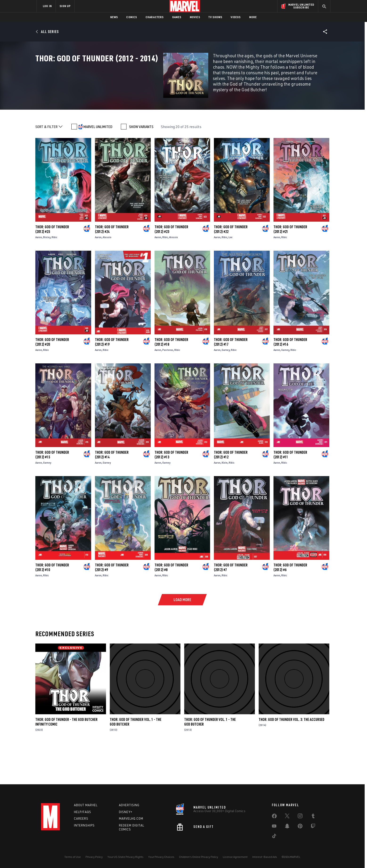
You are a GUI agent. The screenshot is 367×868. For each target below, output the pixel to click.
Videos (236, 17)
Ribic (54, 275)
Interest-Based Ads (265, 857)
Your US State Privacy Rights (125, 857)
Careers (81, 818)
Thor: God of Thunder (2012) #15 (52, 492)
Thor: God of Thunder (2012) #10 (52, 605)
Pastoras (168, 387)
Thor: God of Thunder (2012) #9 (112, 605)
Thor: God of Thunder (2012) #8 (171, 605)
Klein (225, 500)
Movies (195, 17)
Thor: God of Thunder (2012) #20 (52, 379)
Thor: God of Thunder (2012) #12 (231, 492)
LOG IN (47, 6)
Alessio (107, 275)
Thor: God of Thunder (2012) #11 (290, 492)
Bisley (47, 275)
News (114, 17)
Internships (84, 825)
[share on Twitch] (313, 827)
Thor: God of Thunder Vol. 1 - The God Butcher (210, 759)
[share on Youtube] (274, 827)
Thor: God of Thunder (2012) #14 (112, 492)
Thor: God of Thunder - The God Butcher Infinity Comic (66, 759)
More (253, 17)
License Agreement (235, 857)
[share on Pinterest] (300, 827)
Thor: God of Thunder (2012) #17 (231, 379)
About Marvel (86, 805)
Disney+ (126, 812)
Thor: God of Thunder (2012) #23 (171, 267)
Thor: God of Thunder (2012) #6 (290, 605)
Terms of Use (73, 857)
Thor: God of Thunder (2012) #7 (231, 605)
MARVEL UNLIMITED (98, 164)
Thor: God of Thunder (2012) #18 (171, 379)
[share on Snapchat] (287, 827)
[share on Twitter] (287, 817)
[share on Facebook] (274, 817)
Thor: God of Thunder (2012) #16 (290, 379)
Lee (230, 275)
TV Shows (215, 17)
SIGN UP (65, 6)
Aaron (39, 275)
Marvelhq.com (131, 818)
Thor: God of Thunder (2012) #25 (52, 267)
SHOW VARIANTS (141, 164)
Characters (155, 17)
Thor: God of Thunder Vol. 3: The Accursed (292, 757)
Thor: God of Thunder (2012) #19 (112, 379)
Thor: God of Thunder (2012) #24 (112, 267)
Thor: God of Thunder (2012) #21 (290, 267)
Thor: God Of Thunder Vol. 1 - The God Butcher (136, 759)
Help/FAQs (83, 812)
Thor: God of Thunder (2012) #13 (171, 492)
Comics (132, 17)
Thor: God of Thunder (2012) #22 (231, 267)
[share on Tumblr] (313, 817)
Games (177, 17)
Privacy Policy (94, 857)
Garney (226, 387)
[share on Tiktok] (274, 837)
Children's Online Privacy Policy (199, 857)
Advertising (129, 805)
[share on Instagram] (300, 817)
